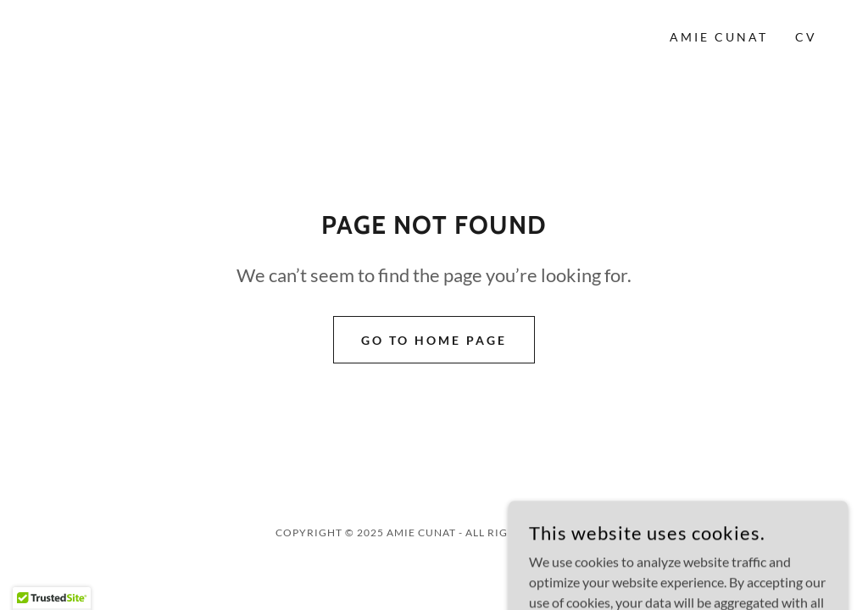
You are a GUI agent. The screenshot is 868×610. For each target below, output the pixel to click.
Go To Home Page (434, 340)
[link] (136, 37)
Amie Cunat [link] (719, 37)
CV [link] (806, 37)
